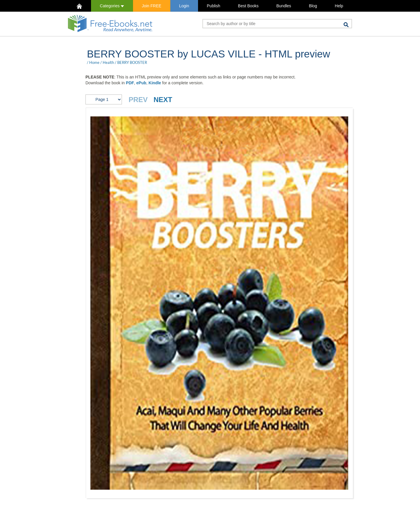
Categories (112, 6)
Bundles (284, 6)
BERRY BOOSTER (132, 62)
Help (339, 6)
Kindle (155, 83)
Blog (313, 6)
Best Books (248, 6)
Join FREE (152, 6)
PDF (130, 83)
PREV (138, 100)
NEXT (163, 100)
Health (108, 62)
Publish (213, 6)
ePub (141, 83)
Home (94, 62)
